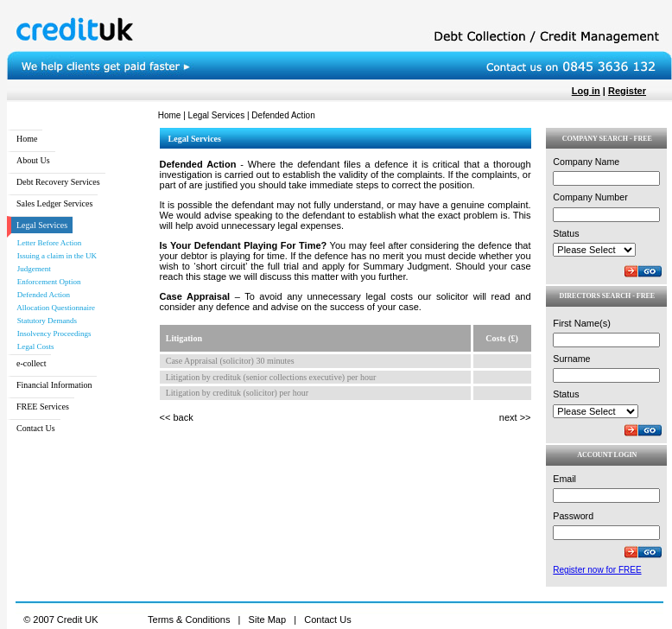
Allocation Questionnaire (53, 308)
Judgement (31, 269)
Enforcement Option (46, 282)
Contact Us (36, 428)
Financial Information (54, 385)
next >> (515, 417)
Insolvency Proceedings (51, 334)
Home (170, 115)
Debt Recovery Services (58, 182)
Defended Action (41, 295)
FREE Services (43, 407)
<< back (177, 417)
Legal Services (217, 115)
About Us (33, 160)
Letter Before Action (46, 243)
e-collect (31, 363)
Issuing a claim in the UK (54, 256)
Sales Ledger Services (54, 203)
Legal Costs (33, 346)
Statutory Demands (44, 321)
